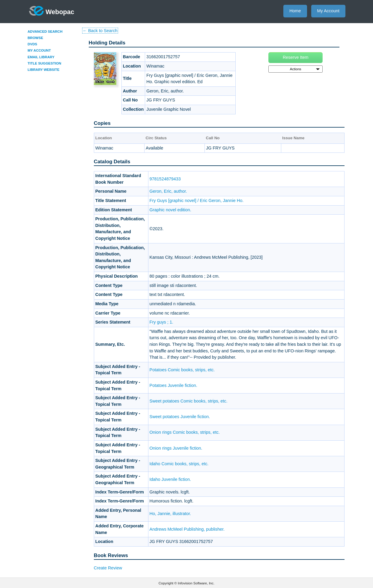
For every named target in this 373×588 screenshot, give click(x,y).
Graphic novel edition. (170, 210)
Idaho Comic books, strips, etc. (179, 464)
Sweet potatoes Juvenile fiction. (180, 417)
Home (295, 11)
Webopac (52, 11)
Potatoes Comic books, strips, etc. (182, 370)
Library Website (43, 70)
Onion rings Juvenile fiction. (176, 448)
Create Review (108, 568)
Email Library (41, 57)
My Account (328, 11)
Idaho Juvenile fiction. (170, 479)
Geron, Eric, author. (168, 191)
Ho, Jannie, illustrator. (170, 514)
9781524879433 (165, 179)
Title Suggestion (44, 63)
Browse (35, 38)
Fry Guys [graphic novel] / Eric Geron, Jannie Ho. (197, 201)
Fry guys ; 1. (161, 322)
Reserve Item (296, 57)
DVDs (32, 44)
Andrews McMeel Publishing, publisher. (187, 529)
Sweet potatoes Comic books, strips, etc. (189, 401)
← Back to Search (100, 31)
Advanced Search (45, 32)
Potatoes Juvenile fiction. (173, 385)
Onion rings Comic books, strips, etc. (185, 432)
